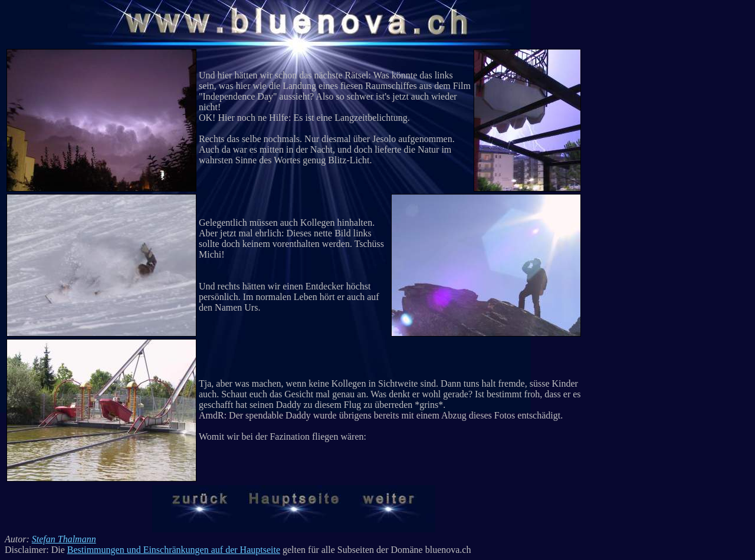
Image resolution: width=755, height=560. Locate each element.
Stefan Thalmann (64, 539)
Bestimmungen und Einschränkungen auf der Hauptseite (174, 550)
